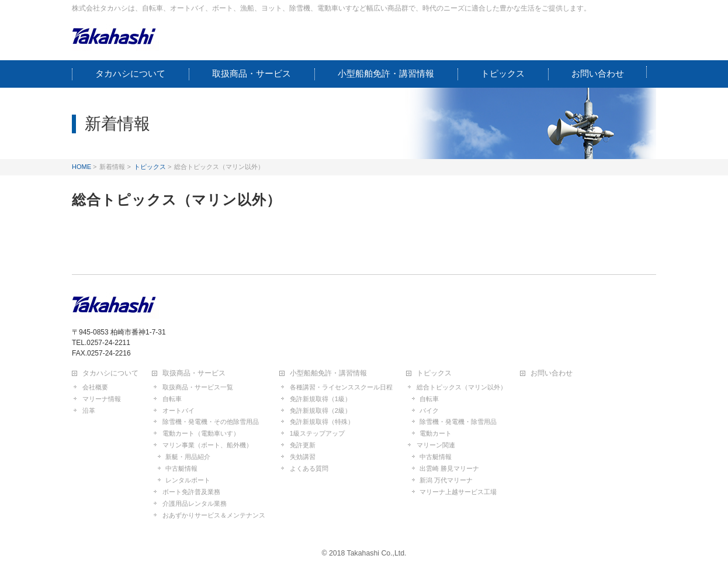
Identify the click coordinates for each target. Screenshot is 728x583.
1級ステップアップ (317, 433)
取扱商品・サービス (194, 373)
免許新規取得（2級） (320, 410)
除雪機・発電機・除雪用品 (458, 422)
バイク (429, 410)
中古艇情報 (181, 468)
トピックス (150, 167)
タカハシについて (110, 373)
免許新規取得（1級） (320, 399)
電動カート (436, 433)
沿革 (89, 410)
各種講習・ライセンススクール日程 (341, 387)
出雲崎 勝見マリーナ (449, 468)
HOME (82, 167)
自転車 (172, 399)
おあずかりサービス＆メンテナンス (214, 515)
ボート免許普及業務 (191, 492)
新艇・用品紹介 (188, 457)
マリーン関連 (436, 445)
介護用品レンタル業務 (195, 503)
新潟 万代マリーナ (446, 480)
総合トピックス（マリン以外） (462, 387)
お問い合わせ (552, 373)
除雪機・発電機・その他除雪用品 (211, 422)
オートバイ (178, 410)
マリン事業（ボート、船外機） (207, 445)
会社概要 (95, 387)
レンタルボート (188, 480)
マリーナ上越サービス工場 (458, 492)
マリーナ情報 (102, 399)
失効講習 (303, 457)
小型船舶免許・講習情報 (328, 373)
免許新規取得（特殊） (322, 422)
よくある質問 (309, 468)
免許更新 (303, 445)
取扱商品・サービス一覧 (198, 387)
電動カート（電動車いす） (201, 433)
